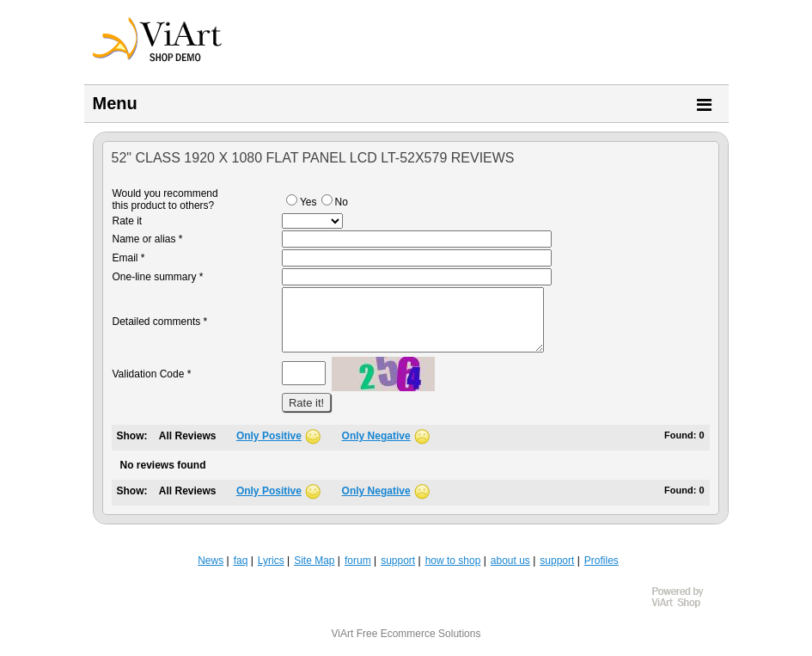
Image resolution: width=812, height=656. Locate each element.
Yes (302, 202)
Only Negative (376, 436)
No (335, 202)
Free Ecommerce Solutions (419, 634)
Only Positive (269, 436)
